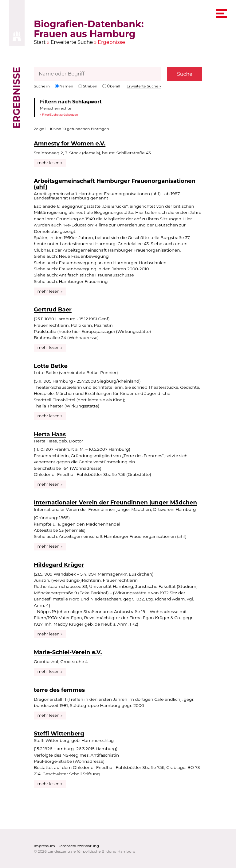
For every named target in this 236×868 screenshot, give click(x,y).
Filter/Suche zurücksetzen (60, 115)
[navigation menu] (221, 14)
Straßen (88, 86)
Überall (111, 86)
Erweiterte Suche (72, 42)
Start (40, 42)
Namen (64, 86)
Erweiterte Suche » (144, 86)
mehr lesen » (50, 163)
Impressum (44, 846)
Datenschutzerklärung (78, 846)
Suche (185, 74)
